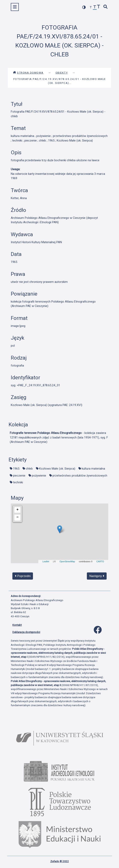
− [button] (17, 517)
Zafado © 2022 (60, 861)
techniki (18, 482)
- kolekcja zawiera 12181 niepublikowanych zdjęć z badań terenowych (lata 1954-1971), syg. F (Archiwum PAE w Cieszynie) (59, 437)
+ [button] (17, 510)
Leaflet (46, 561)
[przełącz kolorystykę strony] (84, 7)
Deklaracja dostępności (26, 632)
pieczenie (19, 476)
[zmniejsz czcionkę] (91, 7)
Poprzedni (23, 576)
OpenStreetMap (67, 561)
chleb (29, 469)
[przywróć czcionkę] (95, 7)
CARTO (100, 561)
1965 (16, 469)
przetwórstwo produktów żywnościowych (80, 476)
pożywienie (39, 476)
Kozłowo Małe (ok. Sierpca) (57, 469)
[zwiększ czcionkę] (99, 7)
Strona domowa (28, 73)
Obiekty (62, 73)
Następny (97, 576)
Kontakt (17, 625)
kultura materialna (93, 469)
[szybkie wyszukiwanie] (106, 7)
